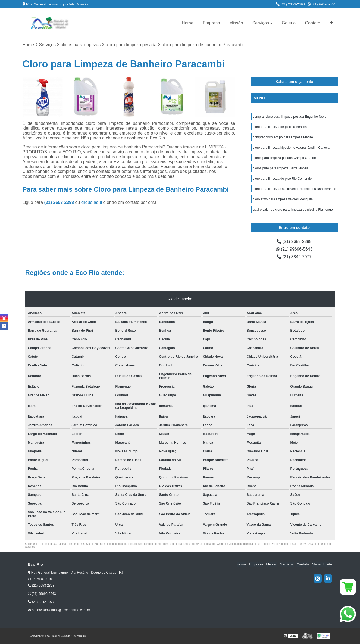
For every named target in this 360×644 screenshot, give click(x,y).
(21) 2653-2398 (290, 4)
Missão (236, 23)
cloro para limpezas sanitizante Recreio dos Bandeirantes (295, 189)
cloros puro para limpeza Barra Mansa (281, 168)
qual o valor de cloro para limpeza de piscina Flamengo (293, 210)
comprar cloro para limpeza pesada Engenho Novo (290, 117)
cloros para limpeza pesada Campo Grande (284, 158)
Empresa (211, 23)
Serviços (261, 23)
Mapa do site (322, 564)
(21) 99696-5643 (323, 4)
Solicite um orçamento (294, 82)
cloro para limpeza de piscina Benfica (280, 127)
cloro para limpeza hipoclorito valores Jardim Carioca (291, 148)
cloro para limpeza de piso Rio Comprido (282, 179)
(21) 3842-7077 (294, 257)
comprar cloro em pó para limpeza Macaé (283, 137)
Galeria (289, 23)
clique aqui (92, 203)
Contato (312, 23)
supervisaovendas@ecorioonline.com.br (59, 610)
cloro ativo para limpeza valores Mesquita (283, 199)
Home (188, 23)
